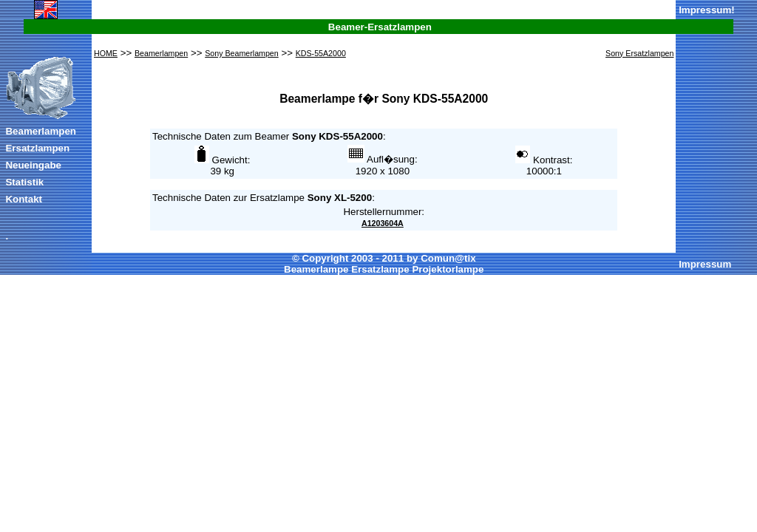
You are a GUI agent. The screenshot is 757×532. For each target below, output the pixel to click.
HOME (106, 53)
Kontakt (24, 199)
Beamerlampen (41, 131)
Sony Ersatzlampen (639, 53)
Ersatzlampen (37, 148)
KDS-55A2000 (321, 53)
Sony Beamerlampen (242, 53)
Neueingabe (33, 165)
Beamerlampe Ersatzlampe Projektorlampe (384, 269)
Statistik (24, 182)
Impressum (705, 10)
